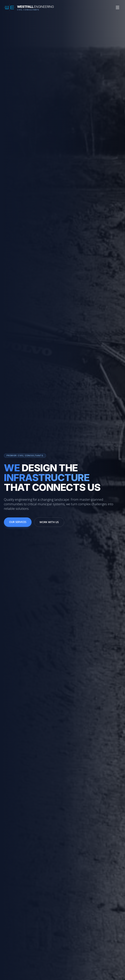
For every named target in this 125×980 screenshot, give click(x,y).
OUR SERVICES (18, 522)
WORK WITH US (49, 522)
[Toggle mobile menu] (118, 7)
